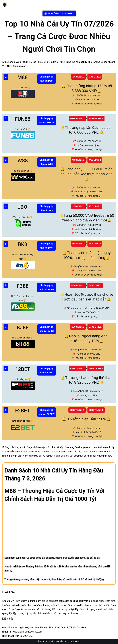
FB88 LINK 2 (95, 285)
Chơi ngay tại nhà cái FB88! (47, 287)
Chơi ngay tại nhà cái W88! (47, 162)
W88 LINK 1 (78, 160)
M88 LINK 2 (95, 77)
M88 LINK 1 (78, 77)
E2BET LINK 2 (96, 410)
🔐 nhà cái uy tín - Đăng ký (59, 13)
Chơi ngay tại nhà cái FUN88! (47, 120)
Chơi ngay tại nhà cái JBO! (47, 208)
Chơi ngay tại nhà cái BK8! (47, 246)
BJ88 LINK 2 (95, 327)
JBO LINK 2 (95, 206)
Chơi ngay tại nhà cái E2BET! (47, 412)
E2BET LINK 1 (77, 410)
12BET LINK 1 (77, 368)
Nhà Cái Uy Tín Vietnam (70, 641)
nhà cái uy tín (83, 62)
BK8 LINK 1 (78, 244)
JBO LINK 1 (78, 206)
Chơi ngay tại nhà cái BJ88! (47, 329)
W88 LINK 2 (95, 160)
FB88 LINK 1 (78, 285)
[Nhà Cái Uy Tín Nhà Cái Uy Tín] (6, 5)
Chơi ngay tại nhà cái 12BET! (47, 371)
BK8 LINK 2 (95, 244)
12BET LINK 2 (96, 368)
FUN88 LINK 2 (96, 118)
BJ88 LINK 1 (78, 327)
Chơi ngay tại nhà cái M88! (47, 79)
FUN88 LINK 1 (77, 118)
